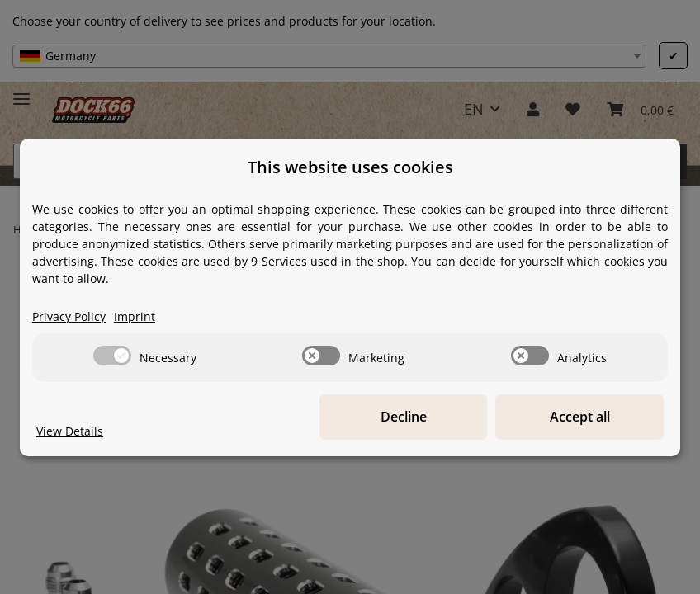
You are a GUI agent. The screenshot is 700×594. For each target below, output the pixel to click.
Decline (408, 417)
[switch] (112, 356)
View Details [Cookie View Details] (70, 431)
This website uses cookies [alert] (350, 167)
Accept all (582, 417)
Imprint (135, 316)
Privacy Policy (69, 316)
